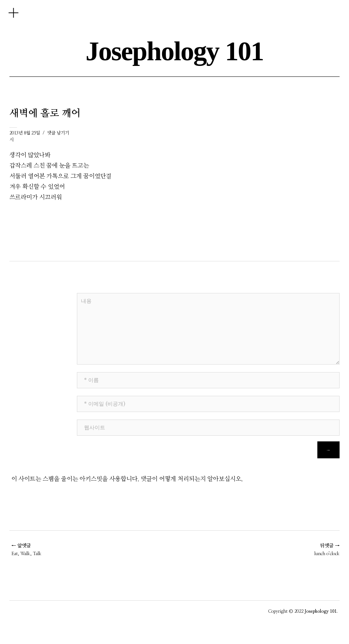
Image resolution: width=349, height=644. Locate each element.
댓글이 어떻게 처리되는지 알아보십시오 (191, 479)
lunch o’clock (327, 549)
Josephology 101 (174, 51)
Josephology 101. (321, 611)
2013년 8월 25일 (25, 133)
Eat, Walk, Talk (26, 549)
